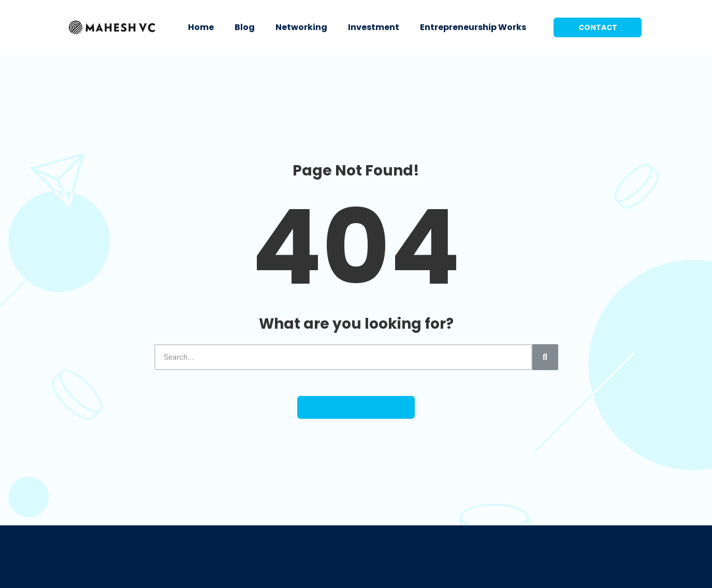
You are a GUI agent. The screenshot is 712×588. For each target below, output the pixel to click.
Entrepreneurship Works (473, 27)
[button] (598, 27)
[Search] (545, 357)
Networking (301, 27)
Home (201, 27)
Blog (245, 27)
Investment (374, 27)
